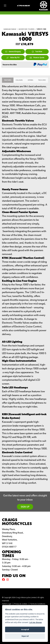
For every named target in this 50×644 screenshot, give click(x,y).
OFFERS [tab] (30, 80)
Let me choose (36, 622)
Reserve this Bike (10, 65)
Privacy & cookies (21, 604)
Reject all (25, 636)
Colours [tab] (19, 80)
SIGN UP (25, 507)
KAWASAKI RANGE (10, 29)
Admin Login (7, 604)
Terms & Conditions (38, 604)
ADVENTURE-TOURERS (27, 29)
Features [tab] (8, 80)
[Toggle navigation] (5, 6)
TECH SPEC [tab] (42, 80)
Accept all (25, 629)
